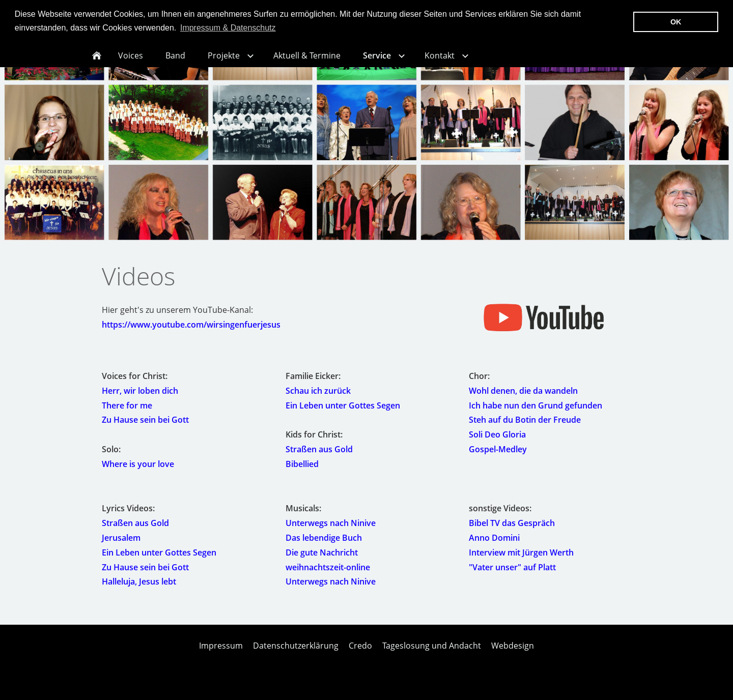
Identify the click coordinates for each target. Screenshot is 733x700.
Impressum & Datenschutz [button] (228, 28)
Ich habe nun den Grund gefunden (535, 413)
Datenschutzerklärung (296, 653)
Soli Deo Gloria (497, 442)
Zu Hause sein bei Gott (145, 427)
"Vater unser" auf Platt (512, 574)
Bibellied (302, 472)
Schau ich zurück (318, 398)
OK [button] (676, 22)
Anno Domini (494, 545)
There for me (127, 413)
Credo (360, 653)
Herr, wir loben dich (140, 398)
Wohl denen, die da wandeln (523, 398)
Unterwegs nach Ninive (331, 531)
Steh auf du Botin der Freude (525, 427)
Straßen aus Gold (319, 457)
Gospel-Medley (498, 457)
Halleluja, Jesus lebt (139, 589)
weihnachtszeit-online (328, 574)
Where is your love (138, 472)
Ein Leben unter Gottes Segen (343, 413)
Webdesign (513, 653)
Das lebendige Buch (324, 545)
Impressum (221, 653)
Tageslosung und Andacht (432, 653)
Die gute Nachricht (322, 560)
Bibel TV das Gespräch (512, 531)
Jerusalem (121, 545)
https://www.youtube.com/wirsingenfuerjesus (191, 332)
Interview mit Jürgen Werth (521, 560)
